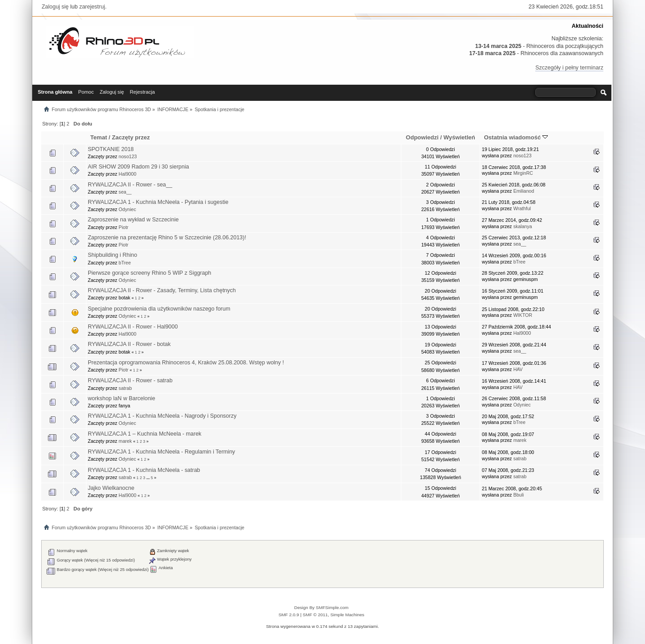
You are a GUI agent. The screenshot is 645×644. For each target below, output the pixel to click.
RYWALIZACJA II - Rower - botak (129, 344)
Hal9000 (127, 174)
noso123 (128, 156)
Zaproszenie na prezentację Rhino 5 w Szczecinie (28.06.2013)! (167, 238)
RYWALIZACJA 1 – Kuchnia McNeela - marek (145, 434)
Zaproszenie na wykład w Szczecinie (133, 220)
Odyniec (127, 209)
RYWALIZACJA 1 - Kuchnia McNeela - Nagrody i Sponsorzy (162, 416)
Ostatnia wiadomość (516, 137)
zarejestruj (92, 7)
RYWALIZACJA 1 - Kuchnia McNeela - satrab (144, 470)
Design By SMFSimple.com (321, 607)
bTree (125, 263)
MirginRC (523, 173)
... (149, 478)
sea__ (125, 192)
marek (125, 441)
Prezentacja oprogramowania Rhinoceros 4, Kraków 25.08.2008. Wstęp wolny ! (186, 363)
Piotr (124, 227)
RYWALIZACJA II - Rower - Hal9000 (133, 327)
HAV (518, 369)
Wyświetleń (459, 137)
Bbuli (519, 495)
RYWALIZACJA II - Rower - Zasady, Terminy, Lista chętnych (162, 290)
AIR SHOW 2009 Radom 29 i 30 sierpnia (138, 167)
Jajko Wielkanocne (111, 488)
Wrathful (522, 208)
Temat (99, 137)
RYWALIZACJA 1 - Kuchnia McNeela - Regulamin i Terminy (161, 452)
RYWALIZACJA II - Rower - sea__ (130, 185)
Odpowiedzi (422, 137)
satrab (125, 388)
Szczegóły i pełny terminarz (569, 68)
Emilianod (524, 191)
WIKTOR (523, 315)
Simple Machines (347, 615)
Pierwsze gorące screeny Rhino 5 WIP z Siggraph (150, 273)
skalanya (523, 226)
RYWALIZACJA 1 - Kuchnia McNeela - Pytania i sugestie (158, 202)
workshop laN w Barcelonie (121, 398)
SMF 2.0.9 (289, 615)
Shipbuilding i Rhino (112, 255)
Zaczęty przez (131, 137)
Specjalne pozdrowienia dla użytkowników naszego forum (159, 309)
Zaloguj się (55, 7)
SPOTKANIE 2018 (111, 149)
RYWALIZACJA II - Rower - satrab (130, 380)
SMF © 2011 (315, 615)
